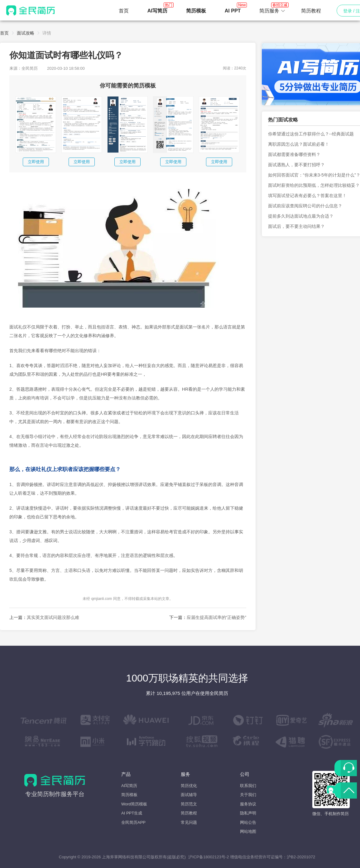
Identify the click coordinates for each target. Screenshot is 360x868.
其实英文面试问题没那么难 (53, 617)
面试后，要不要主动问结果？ (296, 226)
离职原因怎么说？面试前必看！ (299, 144)
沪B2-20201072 (301, 857)
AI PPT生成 (132, 813)
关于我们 (248, 795)
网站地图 (248, 831)
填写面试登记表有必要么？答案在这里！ (307, 196)
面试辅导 (189, 795)
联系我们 (248, 786)
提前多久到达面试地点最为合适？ (301, 216)
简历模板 (129, 795)
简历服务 (272, 9)
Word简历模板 (134, 804)
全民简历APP (133, 822)
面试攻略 (26, 33)
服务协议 (248, 804)
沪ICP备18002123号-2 (209, 857)
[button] (272, 11)
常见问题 (189, 822)
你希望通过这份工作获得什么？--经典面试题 (311, 134)
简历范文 (189, 804)
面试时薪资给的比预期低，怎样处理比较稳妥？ (314, 185)
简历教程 (311, 11)
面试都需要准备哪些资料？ (294, 154)
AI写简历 (129, 786)
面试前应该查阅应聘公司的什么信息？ (305, 206)
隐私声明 (248, 813)
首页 (124, 11)
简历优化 (189, 786)
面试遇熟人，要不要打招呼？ (296, 165)
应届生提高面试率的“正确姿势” (216, 617)
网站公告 (248, 822)
